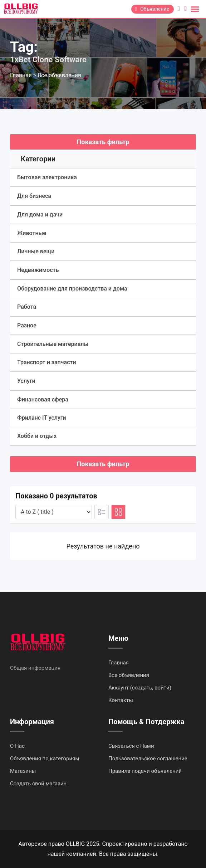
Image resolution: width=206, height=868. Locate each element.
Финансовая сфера (43, 399)
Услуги (26, 381)
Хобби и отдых (37, 436)
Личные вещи (36, 251)
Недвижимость (38, 270)
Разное (27, 325)
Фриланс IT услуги (42, 418)
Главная (119, 663)
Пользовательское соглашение (148, 759)
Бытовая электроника (47, 177)
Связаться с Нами (131, 746)
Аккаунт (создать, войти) (140, 688)
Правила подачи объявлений (145, 771)
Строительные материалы (53, 344)
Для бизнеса (34, 196)
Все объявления (129, 675)
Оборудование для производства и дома (72, 289)
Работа (27, 307)
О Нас (17, 746)
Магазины (23, 771)
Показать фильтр (103, 142)
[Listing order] (54, 512)
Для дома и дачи (40, 214)
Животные (32, 233)
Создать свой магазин (38, 784)
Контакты (121, 700)
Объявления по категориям (45, 759)
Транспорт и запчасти (47, 362)
